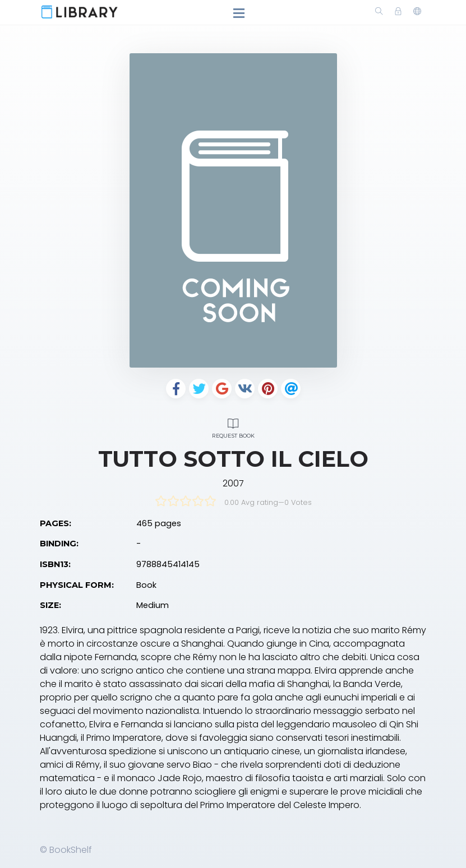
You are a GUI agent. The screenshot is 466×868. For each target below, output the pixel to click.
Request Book (233, 427)
